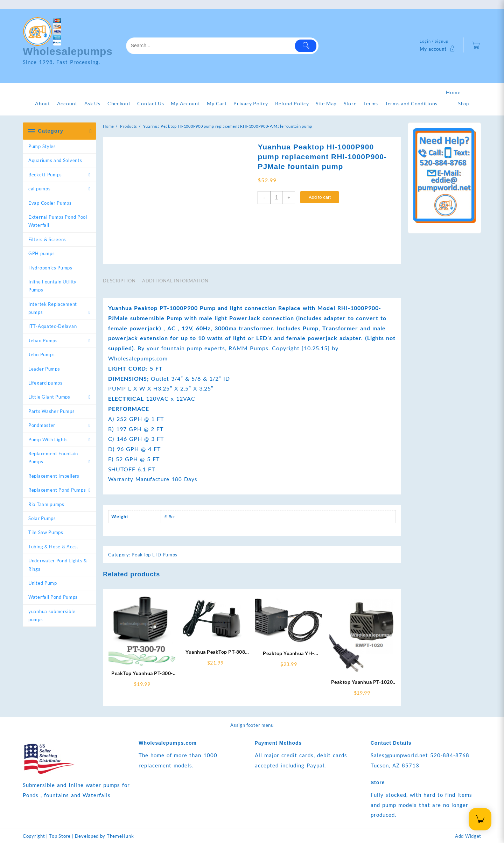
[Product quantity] (276, 198)
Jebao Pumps (43, 340)
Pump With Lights (48, 440)
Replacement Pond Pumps (57, 490)
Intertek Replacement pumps (53, 308)
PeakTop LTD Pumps (155, 555)
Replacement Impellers (54, 476)
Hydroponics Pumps (50, 268)
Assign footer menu (252, 725)
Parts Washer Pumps (52, 411)
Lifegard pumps (45, 383)
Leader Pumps (44, 369)
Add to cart (320, 197)
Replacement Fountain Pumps (53, 458)
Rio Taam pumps (46, 504)
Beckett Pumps (45, 175)
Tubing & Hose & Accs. (53, 547)
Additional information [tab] (175, 281)
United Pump (43, 583)
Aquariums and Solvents (55, 160)
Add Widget (468, 836)
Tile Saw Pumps (46, 532)
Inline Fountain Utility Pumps (52, 286)
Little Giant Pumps (49, 397)
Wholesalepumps (68, 51)
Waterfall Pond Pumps (53, 597)
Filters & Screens (47, 239)
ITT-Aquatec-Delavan (52, 326)
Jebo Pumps (42, 354)
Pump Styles (42, 146)
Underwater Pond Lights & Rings (58, 565)
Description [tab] (119, 281)
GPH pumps (41, 253)
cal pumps (39, 189)
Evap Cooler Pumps (50, 203)
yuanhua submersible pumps (52, 615)
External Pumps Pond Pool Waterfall (58, 221)
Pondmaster (42, 425)
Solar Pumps (42, 518)
